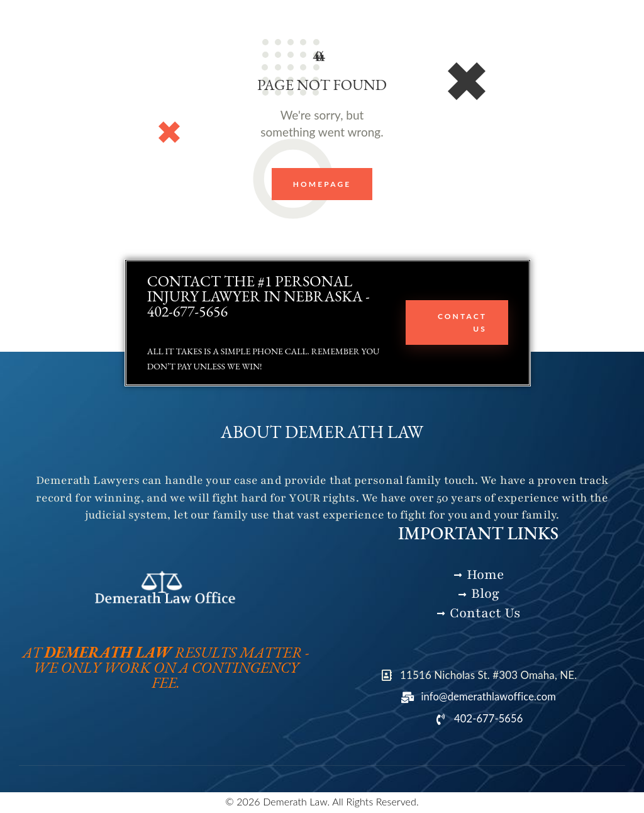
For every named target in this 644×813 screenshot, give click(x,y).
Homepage (322, 184)
